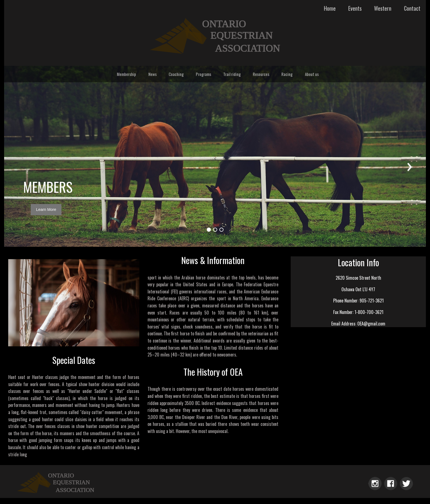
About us (312, 74)
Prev (21, 166)
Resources (261, 74)
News (152, 74)
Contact (412, 8)
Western (383, 8)
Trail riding (232, 74)
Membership (126, 74)
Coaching (176, 74)
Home (330, 8)
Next (409, 166)
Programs (203, 74)
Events (355, 8)
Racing (287, 74)
